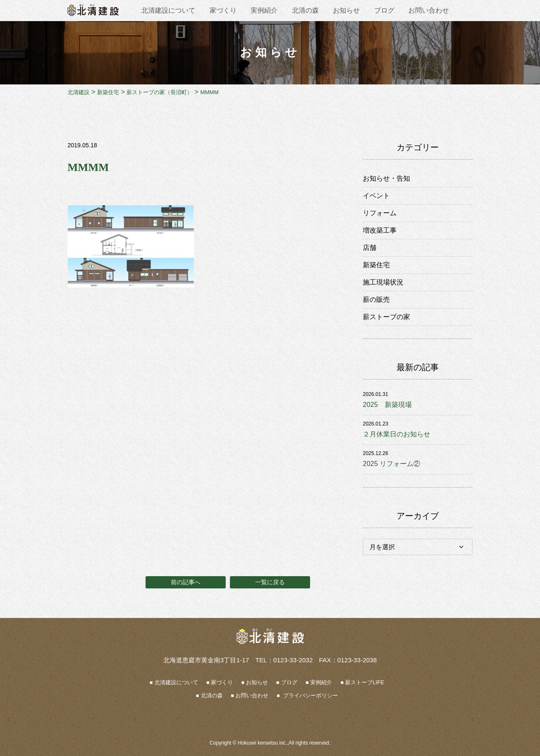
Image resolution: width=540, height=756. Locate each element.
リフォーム (380, 213)
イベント (376, 196)
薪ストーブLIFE (364, 682)
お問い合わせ (429, 10)
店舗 (370, 248)
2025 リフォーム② (391, 464)
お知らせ (346, 10)
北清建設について (168, 10)
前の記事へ (186, 582)
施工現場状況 (383, 282)
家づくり (223, 10)
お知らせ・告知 (386, 178)
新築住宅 (376, 265)
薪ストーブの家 (386, 317)
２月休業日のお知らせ (397, 434)
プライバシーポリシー (310, 695)
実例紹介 (264, 10)
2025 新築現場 (387, 405)
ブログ (384, 10)
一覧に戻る (270, 582)
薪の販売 (376, 299)
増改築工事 (380, 230)
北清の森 (305, 10)
